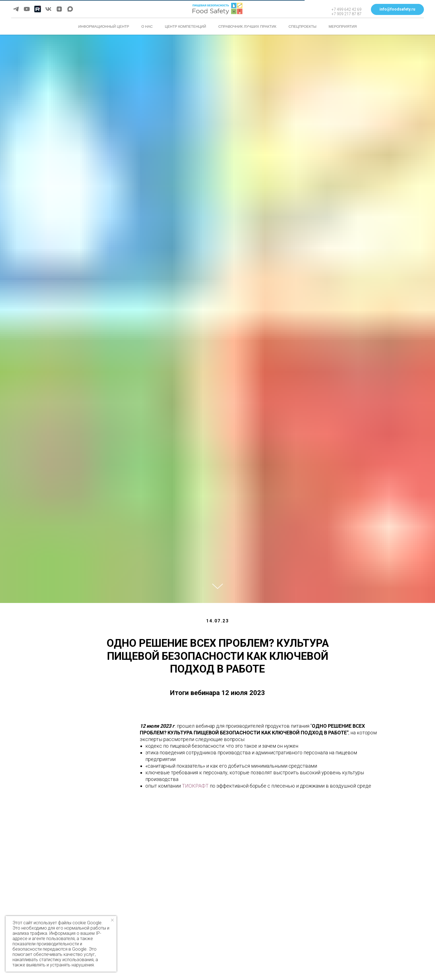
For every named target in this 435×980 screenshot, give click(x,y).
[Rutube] (38, 9)
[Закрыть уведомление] (112, 920)
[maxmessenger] (70, 9)
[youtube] (27, 9)
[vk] (48, 9)
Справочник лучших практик (247, 26)
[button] (397, 9)
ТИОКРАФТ (195, 786)
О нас (147, 26)
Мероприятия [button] (343, 26)
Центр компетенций (185, 26)
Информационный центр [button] (104, 26)
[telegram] (16, 9)
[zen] (59, 9)
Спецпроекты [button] (303, 26)
